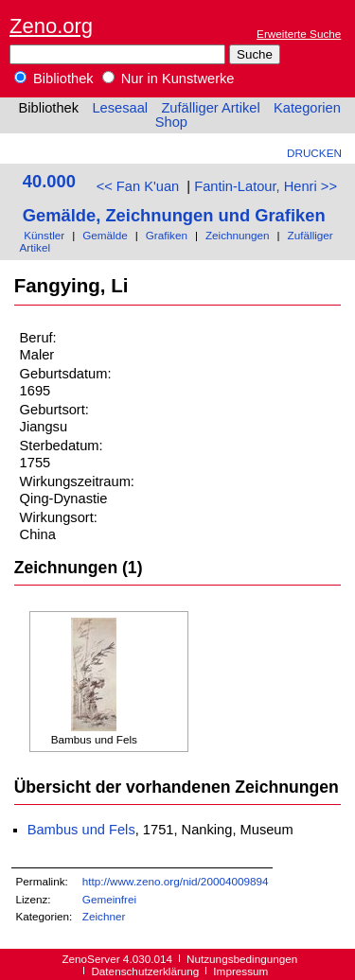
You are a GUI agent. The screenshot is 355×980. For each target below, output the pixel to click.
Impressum (240, 971)
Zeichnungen (238, 235)
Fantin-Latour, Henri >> (266, 186)
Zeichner (104, 916)
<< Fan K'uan (138, 186)
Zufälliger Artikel (210, 108)
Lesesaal (120, 108)
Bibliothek (54, 79)
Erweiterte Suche (299, 34)
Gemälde (105, 235)
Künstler (44, 235)
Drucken (314, 153)
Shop (171, 122)
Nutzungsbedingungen (242, 959)
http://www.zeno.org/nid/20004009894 (176, 881)
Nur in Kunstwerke (169, 79)
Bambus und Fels (81, 830)
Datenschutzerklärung (145, 971)
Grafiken (167, 235)
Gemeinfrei (109, 899)
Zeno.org (51, 26)
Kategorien (307, 108)
